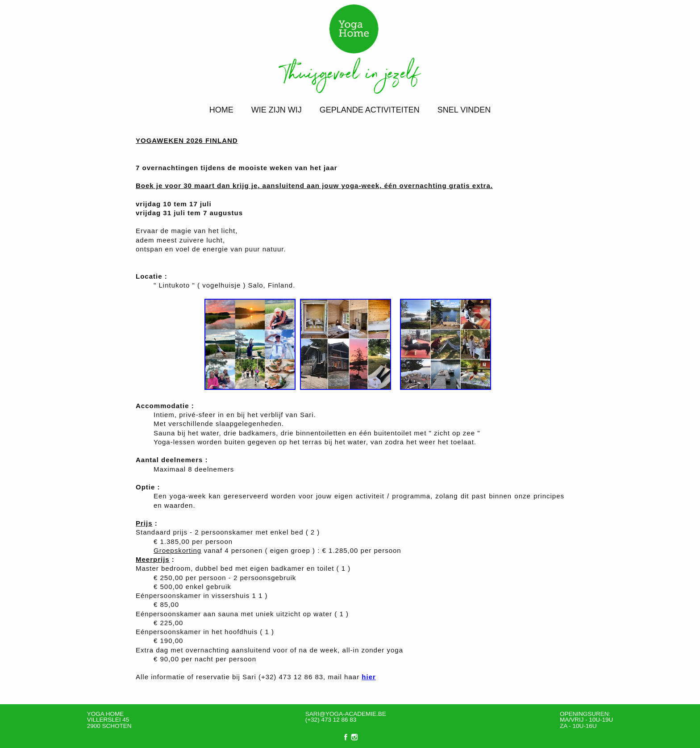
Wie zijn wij (277, 110)
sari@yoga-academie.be (346, 714)
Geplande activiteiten (370, 110)
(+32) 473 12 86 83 (331, 720)
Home (221, 110)
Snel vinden (464, 110)
